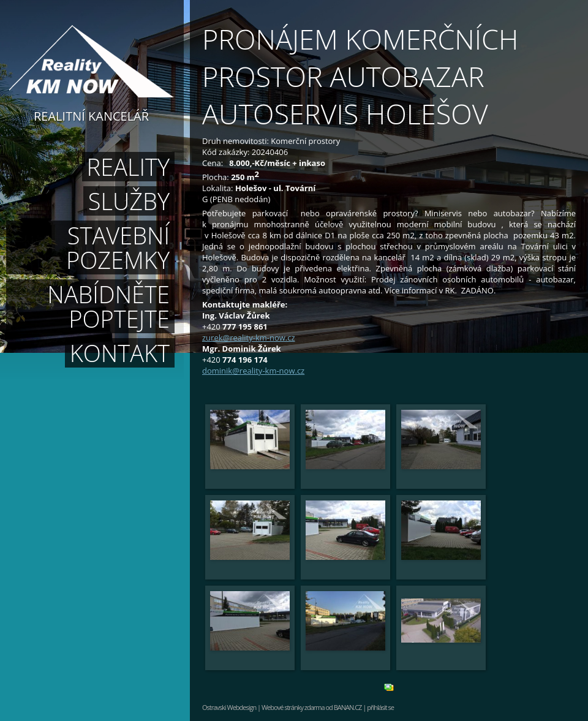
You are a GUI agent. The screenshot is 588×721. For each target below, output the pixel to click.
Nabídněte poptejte (108, 306)
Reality (128, 167)
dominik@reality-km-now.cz (253, 371)
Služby (129, 201)
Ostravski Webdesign (230, 707)
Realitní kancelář (91, 115)
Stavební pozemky (118, 247)
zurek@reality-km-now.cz (249, 338)
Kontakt (120, 353)
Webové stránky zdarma (293, 707)
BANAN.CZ (348, 707)
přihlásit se (380, 707)
